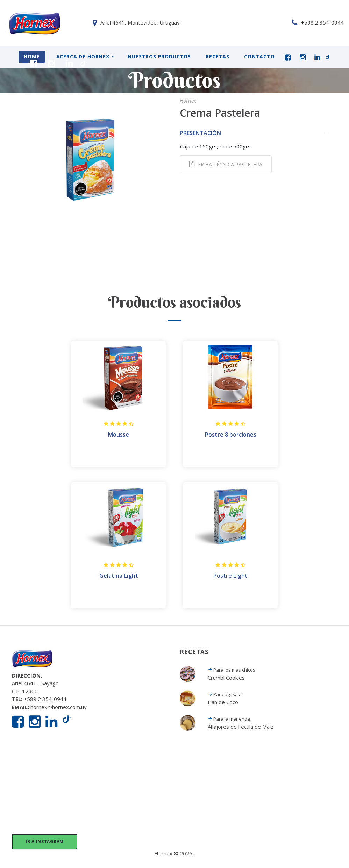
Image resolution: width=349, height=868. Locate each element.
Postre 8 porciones (231, 434)
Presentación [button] (258, 132)
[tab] (258, 132)
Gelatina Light (119, 575)
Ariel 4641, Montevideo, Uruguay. (53, 22)
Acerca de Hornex (83, 57)
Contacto (259, 57)
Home (32, 57)
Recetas (218, 57)
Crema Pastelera (230, 112)
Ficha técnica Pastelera (226, 164)
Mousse (119, 434)
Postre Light (231, 575)
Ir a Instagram (45, 841)
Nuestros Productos (159, 57)
